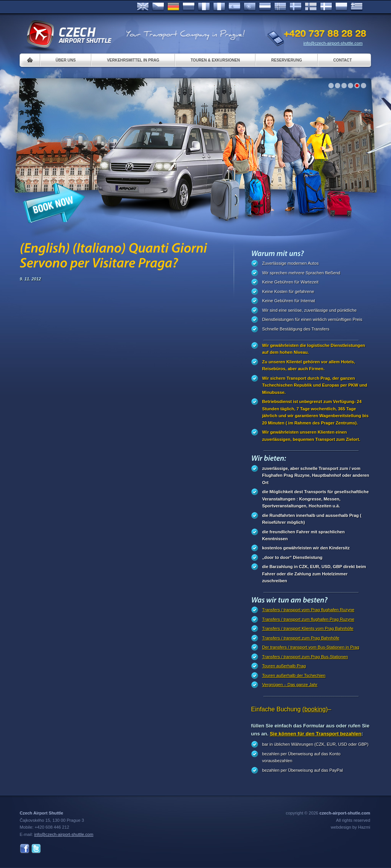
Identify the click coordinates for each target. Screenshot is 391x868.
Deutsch (173, 7)
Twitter (36, 849)
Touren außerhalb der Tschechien (294, 675)
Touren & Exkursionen (215, 60)
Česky (158, 7)
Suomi (311, 7)
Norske (280, 7)
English (143, 7)
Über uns (66, 60)
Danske (326, 7)
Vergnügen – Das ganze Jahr (290, 685)
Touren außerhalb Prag (284, 666)
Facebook (25, 849)
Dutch (265, 7)
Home (30, 60)
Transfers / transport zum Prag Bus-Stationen (305, 657)
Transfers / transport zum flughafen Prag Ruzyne (308, 619)
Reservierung (286, 60)
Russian (189, 7)
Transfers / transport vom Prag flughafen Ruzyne (308, 610)
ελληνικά (357, 7)
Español (234, 7)
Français (204, 7)
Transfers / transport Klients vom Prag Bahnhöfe (308, 628)
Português (250, 7)
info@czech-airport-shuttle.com (333, 43)
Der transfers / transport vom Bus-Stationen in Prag (311, 647)
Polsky (341, 7)
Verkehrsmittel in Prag (133, 60)
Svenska (296, 7)
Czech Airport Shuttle (69, 34)
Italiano (219, 7)
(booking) (315, 709)
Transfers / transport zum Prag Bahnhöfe (301, 638)
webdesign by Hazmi (350, 827)
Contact (343, 60)
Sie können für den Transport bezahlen (316, 734)
